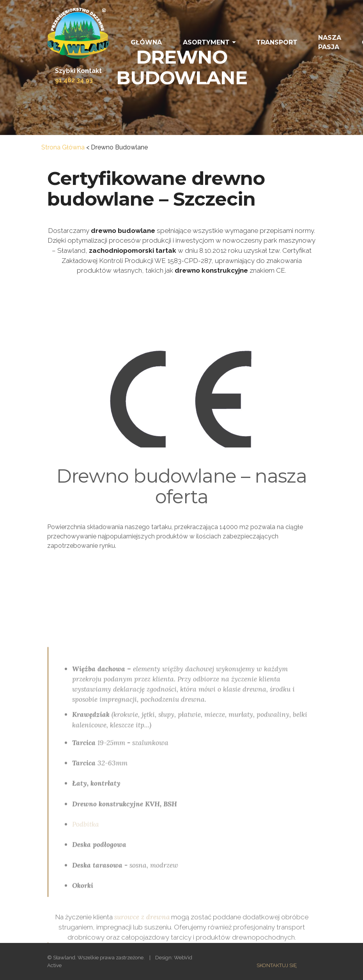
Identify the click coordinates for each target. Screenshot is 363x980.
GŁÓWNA (146, 42)
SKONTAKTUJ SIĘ (277, 965)
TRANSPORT (277, 42)
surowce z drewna (142, 923)
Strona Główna (63, 147)
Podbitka (86, 894)
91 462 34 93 (74, 80)
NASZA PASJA (330, 42)
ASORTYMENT (206, 42)
